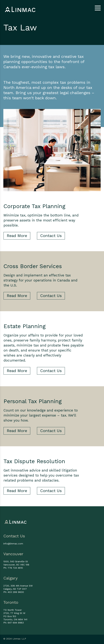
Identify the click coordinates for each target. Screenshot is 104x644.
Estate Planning (25, 326)
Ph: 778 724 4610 (13, 568)
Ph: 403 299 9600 (14, 592)
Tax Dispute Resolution (34, 461)
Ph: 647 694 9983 (14, 623)
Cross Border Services (33, 266)
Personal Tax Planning (33, 401)
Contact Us (51, 236)
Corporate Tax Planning (34, 206)
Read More (17, 236)
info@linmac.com (13, 544)
